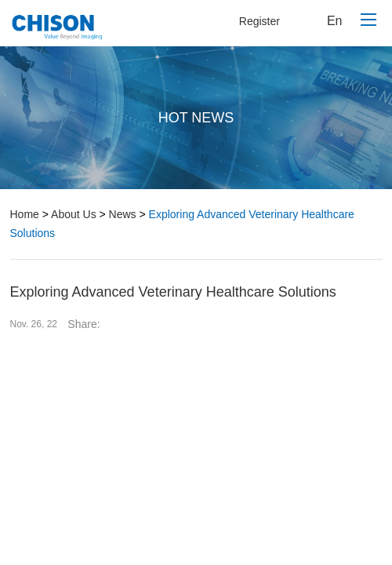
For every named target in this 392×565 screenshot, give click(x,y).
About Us (74, 214)
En (335, 21)
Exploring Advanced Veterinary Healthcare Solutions (182, 224)
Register (260, 21)
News (123, 214)
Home (25, 214)
